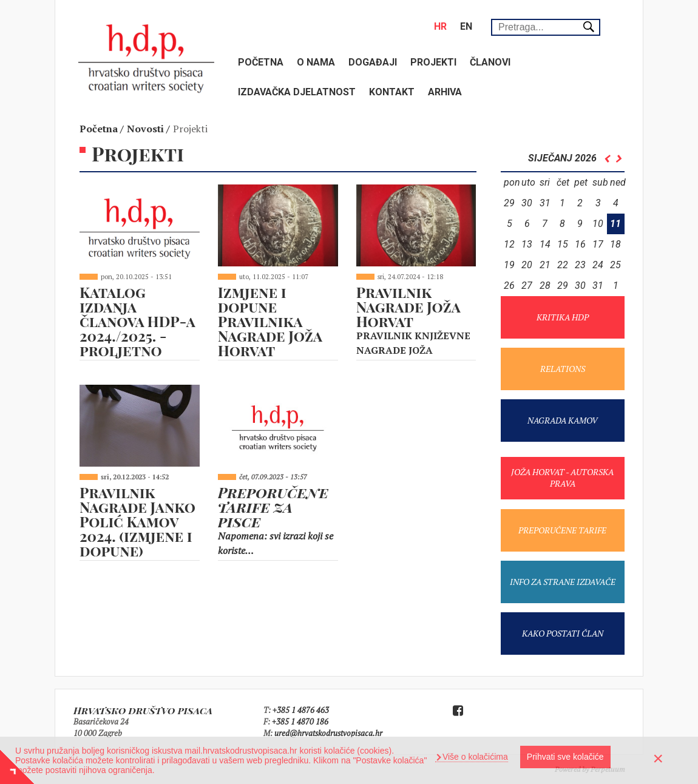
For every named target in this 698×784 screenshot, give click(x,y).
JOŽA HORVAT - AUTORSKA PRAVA (562, 478)
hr (440, 26)
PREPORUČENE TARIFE (562, 530)
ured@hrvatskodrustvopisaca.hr (328, 733)
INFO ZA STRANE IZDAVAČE (563, 582)
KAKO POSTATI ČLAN (563, 633)
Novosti (145, 129)
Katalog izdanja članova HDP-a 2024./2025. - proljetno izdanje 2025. (137, 328)
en (466, 26)
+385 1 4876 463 (301, 710)
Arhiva (445, 92)
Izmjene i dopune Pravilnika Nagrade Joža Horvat (270, 321)
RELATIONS (563, 369)
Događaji (373, 62)
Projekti (433, 62)
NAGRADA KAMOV (562, 420)
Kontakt (392, 92)
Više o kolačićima (474, 757)
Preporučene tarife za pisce (273, 507)
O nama (316, 62)
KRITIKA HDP (563, 317)
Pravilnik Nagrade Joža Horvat (408, 306)
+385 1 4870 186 (300, 721)
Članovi (490, 62)
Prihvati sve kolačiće (565, 757)
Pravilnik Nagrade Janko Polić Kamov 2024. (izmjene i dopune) (137, 521)
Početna (261, 62)
